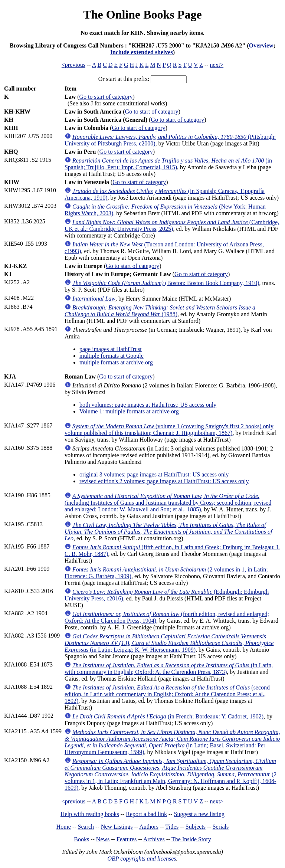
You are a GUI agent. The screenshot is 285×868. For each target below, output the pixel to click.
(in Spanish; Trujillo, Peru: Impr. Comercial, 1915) (168, 164)
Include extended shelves (142, 52)
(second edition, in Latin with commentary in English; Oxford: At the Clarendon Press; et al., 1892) (167, 694)
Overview (261, 45)
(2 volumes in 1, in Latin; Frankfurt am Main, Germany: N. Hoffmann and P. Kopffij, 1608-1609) (171, 774)
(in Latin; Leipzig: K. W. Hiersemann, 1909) (169, 643)
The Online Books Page (142, 14)
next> (217, 65)
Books (81, 839)
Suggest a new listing (199, 814)
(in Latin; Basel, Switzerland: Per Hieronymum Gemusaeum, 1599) (172, 742)
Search (86, 827)
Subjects (196, 827)
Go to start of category (106, 97)
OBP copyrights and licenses (142, 859)
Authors (149, 827)
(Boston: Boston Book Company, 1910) (166, 283)
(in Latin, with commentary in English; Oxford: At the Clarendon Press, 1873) (169, 669)
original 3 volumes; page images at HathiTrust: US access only (154, 474)
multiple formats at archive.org (116, 362)
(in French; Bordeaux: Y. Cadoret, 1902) (168, 716)
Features (127, 839)
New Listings (117, 827)
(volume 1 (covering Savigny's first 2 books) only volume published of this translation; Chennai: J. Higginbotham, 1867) (169, 430)
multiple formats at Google (112, 356)
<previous (73, 65)
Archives (154, 839)
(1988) (160, 311)
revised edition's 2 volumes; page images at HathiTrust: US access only (164, 481)
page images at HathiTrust (111, 349)
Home (64, 827)
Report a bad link (146, 814)
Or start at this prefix (123, 79)
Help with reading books (90, 814)
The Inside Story (191, 839)
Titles (172, 827)
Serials (221, 827)
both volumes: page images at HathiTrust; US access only (148, 405)
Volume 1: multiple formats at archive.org (129, 411)
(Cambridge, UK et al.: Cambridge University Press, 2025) (172, 225)
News (103, 839)
